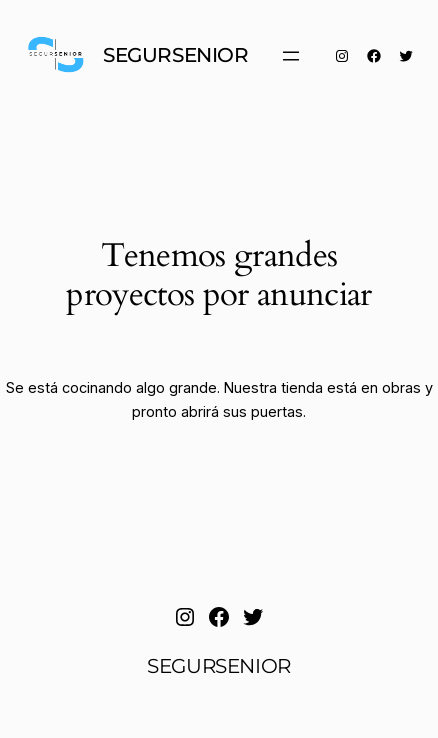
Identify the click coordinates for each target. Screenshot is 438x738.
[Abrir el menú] (291, 56)
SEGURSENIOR (176, 55)
